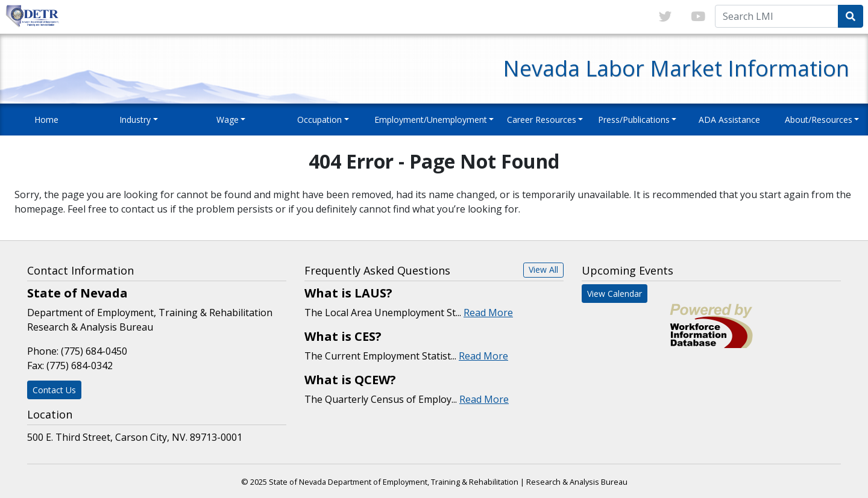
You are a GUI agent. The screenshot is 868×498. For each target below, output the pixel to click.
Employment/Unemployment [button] (431, 120)
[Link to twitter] (665, 17)
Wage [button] (228, 120)
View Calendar (615, 294)
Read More (488, 313)
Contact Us (54, 390)
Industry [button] (135, 120)
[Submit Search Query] (851, 16)
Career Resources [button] (542, 120)
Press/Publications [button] (634, 120)
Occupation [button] (319, 120)
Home (46, 120)
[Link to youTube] (698, 17)
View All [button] (543, 269)
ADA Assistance (729, 120)
